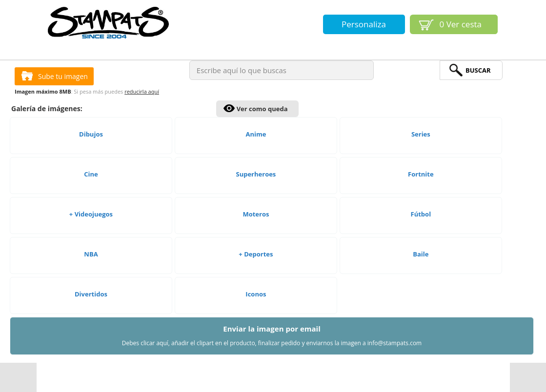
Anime (256, 134)
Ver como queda (262, 109)
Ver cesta (461, 24)
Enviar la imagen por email (272, 335)
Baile (421, 254)
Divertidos (91, 294)
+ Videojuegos (91, 214)
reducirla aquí (142, 91)
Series (421, 134)
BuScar (478, 70)
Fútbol (421, 214)
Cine (91, 174)
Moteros (256, 214)
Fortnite (421, 174)
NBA (91, 254)
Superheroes (256, 174)
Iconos (256, 294)
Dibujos (91, 134)
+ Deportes (256, 254)
